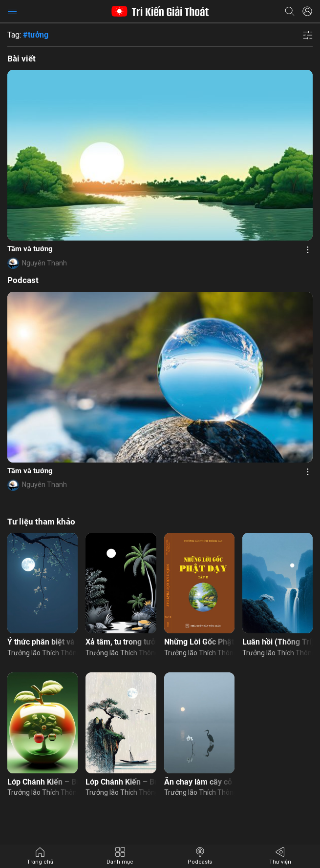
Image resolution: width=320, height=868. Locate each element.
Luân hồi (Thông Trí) (277, 642)
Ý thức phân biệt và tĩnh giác (43, 642)
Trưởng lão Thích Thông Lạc (43, 653)
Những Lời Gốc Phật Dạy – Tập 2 (199, 642)
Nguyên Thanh (44, 263)
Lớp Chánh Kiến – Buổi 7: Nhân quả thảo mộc (43, 782)
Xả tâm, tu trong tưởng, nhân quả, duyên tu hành (121, 642)
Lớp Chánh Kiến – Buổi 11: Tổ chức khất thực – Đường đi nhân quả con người (121, 782)
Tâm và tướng (30, 249)
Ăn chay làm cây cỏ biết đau (199, 782)
